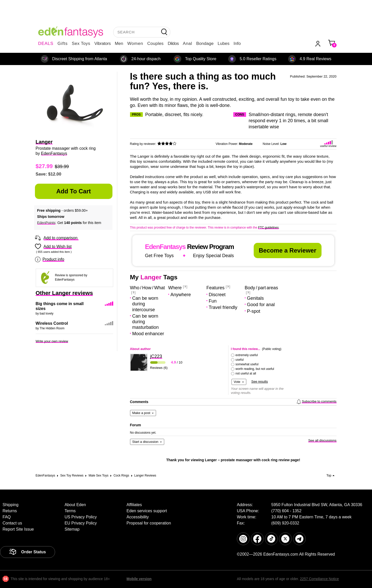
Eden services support (147, 511)
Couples (156, 43)
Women (135, 43)
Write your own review (52, 341)
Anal (187, 43)
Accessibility (138, 517)
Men (119, 43)
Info (237, 43)
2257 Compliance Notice (319, 579)
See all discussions (322, 440)
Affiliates (134, 505)
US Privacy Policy (81, 517)
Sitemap (72, 529)
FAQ (7, 517)
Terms (70, 511)
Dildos (173, 43)
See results (260, 381)
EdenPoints (46, 223)
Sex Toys (81, 43)
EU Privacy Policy (81, 523)
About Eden (75, 505)
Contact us (12, 523)
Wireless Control (52, 323)
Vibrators (102, 43)
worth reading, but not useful (255, 369)
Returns (10, 511)
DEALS (46, 43)
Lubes (224, 43)
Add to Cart (74, 191)
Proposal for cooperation (149, 523)
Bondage (205, 43)
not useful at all (246, 373)
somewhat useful (247, 364)
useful (240, 360)
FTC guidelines (268, 228)
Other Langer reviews (64, 293)
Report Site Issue (18, 529)
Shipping (10, 505)
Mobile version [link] (139, 579)
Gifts (62, 43)
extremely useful (247, 355)
